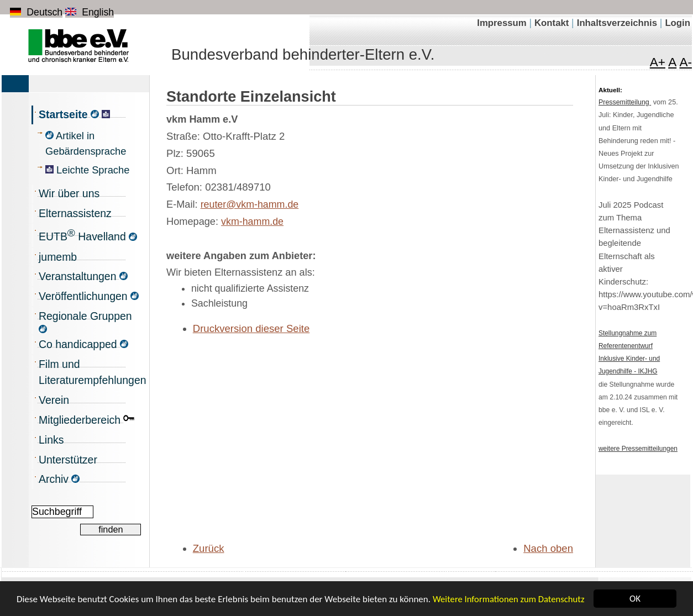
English (90, 12)
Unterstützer (68, 460)
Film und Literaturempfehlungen (90, 372)
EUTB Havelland (88, 235)
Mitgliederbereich (86, 419)
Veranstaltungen (83, 276)
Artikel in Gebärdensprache (86, 143)
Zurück (209, 548)
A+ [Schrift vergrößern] (658, 62)
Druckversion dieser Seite (251, 328)
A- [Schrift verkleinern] (686, 62)
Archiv (59, 479)
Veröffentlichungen (89, 296)
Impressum (503, 23)
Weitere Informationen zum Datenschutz (509, 602)
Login (678, 23)
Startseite (74, 114)
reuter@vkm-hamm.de (250, 204)
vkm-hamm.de (252, 222)
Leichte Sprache (87, 170)
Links (51, 440)
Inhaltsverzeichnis (618, 23)
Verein (54, 400)
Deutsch (36, 12)
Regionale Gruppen (85, 322)
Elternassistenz (75, 213)
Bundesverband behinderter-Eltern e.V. (303, 54)
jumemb (58, 257)
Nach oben (548, 548)
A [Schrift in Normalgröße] (672, 62)
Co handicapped (83, 344)
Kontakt (553, 23)
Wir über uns (69, 193)
